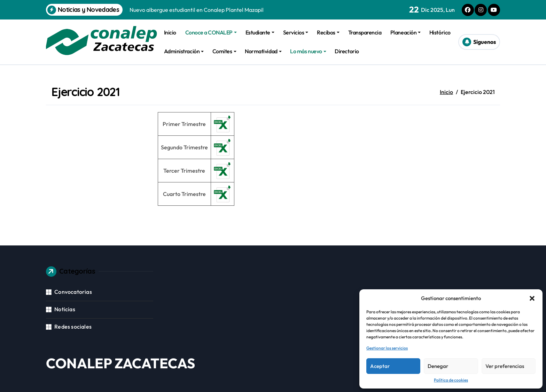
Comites (224, 51)
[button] (532, 298)
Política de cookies (451, 380)
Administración (184, 51)
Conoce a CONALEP (211, 32)
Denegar (438, 366)
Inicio (170, 32)
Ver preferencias (505, 366)
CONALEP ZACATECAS (120, 363)
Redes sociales (73, 327)
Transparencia (365, 32)
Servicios (296, 32)
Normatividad (263, 51)
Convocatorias (73, 292)
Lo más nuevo (308, 51)
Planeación (405, 32)
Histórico (440, 32)
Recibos (328, 32)
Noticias (65, 309)
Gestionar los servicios (387, 348)
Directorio (347, 51)
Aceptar (380, 366)
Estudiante (260, 32)
